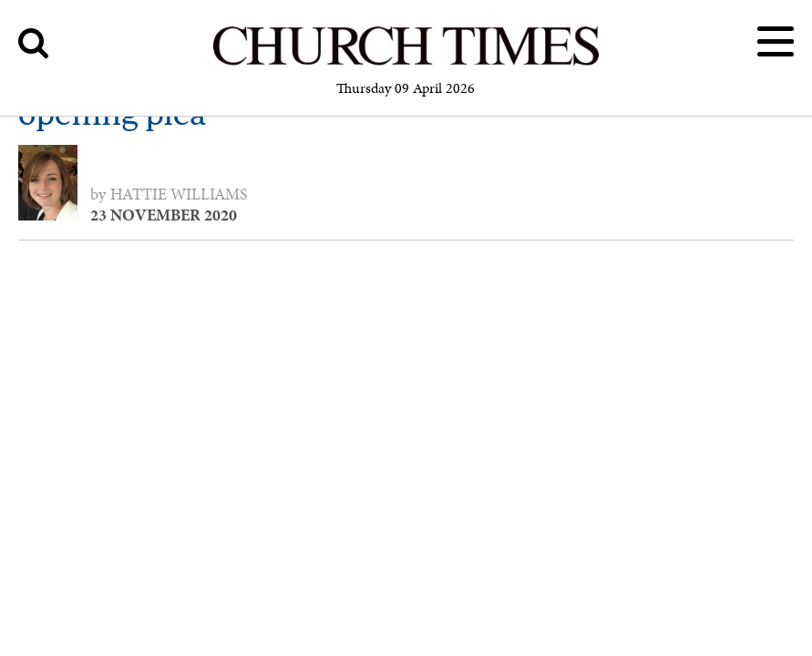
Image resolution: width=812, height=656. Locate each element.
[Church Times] (406, 62)
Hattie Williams (179, 194)
